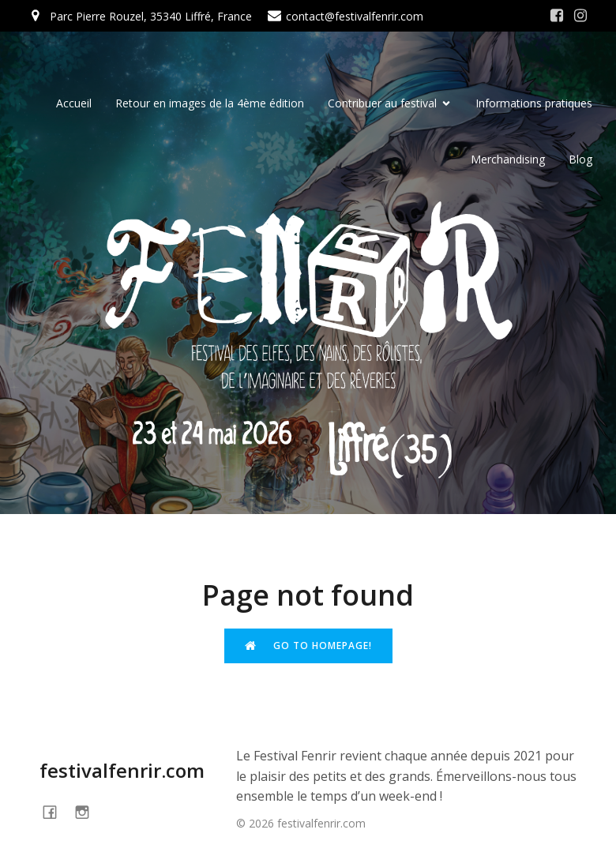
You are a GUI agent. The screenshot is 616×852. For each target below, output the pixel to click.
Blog (580, 159)
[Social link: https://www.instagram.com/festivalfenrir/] (580, 16)
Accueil (74, 103)
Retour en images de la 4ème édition (210, 103)
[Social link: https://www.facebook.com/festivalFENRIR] (56, 811)
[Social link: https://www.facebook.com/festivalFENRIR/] (557, 16)
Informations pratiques (534, 103)
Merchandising (508, 159)
